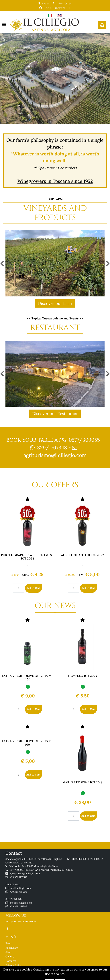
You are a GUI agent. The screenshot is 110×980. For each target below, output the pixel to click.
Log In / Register (55, 8)
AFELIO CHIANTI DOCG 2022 (83, 555)
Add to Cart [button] (33, 588)
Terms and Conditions (19, 970)
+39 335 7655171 (18, 892)
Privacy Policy (13, 965)
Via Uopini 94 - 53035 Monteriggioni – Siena (34, 866)
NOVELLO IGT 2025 (83, 676)
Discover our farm (55, 303)
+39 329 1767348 (19, 877)
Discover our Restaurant (55, 414)
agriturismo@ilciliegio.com (55, 455)
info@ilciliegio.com (20, 888)
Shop (8, 952)
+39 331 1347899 (18, 906)
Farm (8, 943)
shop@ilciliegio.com (21, 903)
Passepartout (69, 978)
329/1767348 (52, 447)
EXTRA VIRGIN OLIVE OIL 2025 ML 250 (27, 678)
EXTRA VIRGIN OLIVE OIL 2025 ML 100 (27, 743)
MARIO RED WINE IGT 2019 (82, 782)
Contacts (11, 961)
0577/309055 (64, 4)
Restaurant (12, 948)
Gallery (10, 956)
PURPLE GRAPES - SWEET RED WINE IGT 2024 (27, 557)
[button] (102, 25)
